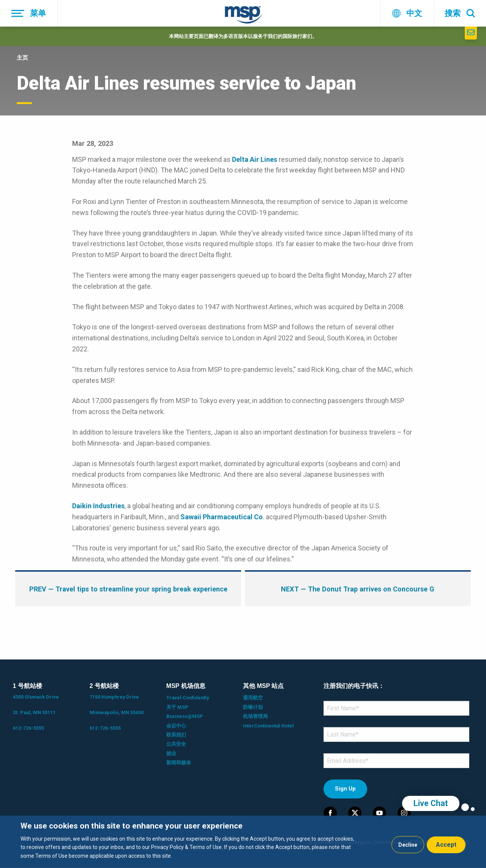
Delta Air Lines (255, 159)
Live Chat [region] (431, 803)
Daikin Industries (98, 506)
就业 (171, 753)
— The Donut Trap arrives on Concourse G (358, 589)
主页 (22, 58)
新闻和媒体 (179, 763)
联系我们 (176, 735)
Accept (446, 845)
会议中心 (176, 726)
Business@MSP (185, 716)
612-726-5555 (28, 728)
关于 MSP (177, 707)
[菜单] (29, 13)
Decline (408, 845)
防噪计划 (253, 707)
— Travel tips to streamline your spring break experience (128, 589)
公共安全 (176, 744)
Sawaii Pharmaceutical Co (222, 517)
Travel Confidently (188, 698)
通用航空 (253, 698)
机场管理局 (255, 716)
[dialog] (243, 842)
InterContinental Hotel (268, 726)
